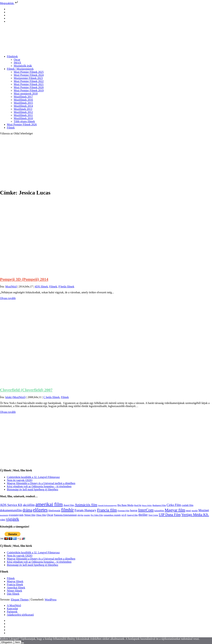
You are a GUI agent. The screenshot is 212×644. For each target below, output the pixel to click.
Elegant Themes (20, 600)
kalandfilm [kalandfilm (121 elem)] (159, 511)
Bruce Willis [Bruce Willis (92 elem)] (147, 505)
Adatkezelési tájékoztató (20, 615)
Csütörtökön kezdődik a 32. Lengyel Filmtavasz (33, 477)
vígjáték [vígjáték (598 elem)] (13, 519)
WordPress (51, 600)
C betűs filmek (51, 397)
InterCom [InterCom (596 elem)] (146, 510)
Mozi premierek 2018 (26, 94)
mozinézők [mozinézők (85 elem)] (4, 515)
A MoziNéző (14, 605)
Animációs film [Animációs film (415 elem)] (86, 505)
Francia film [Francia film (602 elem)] (107, 510)
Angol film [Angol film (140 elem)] (69, 505)
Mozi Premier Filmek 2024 (29, 75)
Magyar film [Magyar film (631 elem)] (175, 510)
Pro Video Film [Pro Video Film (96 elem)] (97, 515)
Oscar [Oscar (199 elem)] (50, 515)
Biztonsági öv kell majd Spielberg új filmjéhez (32, 489)
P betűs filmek (66, 287)
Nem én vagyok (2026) (20, 480)
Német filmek (14, 591)
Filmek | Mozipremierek (20, 69)
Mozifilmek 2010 (23, 118)
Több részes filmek (24, 121)
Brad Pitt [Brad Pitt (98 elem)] (138, 505)
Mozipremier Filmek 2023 (28, 78)
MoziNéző (11, 287)
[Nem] (23, 643)
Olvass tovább (8, 298)
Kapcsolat (12, 609)
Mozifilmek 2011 (23, 115)
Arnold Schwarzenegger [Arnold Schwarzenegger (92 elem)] (107, 505)
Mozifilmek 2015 (23, 103)
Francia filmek (15, 584)
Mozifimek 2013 (23, 109)
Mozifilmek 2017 (23, 97)
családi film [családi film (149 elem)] (188, 505)
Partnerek (12, 612)
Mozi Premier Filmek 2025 (29, 72)
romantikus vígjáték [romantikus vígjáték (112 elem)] (112, 515)
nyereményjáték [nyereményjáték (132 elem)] (16, 515)
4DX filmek (41, 287)
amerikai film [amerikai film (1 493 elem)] (49, 504)
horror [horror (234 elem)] (134, 510)
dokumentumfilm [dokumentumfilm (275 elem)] (11, 510)
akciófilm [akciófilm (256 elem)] (29, 505)
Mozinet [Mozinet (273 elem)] (204, 510)
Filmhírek (12, 56)
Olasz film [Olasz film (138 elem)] (41, 515)
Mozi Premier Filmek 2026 (22, 124)
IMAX (17, 63)
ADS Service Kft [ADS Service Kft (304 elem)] (11, 505)
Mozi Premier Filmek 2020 (29, 87)
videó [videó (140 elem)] (3, 520)
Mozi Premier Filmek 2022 (29, 81)
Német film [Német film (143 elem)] (30, 515)
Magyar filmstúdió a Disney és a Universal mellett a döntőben (41, 483)
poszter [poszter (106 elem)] (87, 515)
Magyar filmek (15, 581)
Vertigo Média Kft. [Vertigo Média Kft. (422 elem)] (195, 515)
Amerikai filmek (16, 588)
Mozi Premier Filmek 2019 (29, 90)
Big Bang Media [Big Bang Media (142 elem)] (125, 505)
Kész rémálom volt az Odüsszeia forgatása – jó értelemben (39, 486)
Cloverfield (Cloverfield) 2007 (26, 390)
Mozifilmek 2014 (23, 106)
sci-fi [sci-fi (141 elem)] (124, 515)
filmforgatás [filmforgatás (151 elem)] (54, 510)
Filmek (11, 128)
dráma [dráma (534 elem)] (27, 510)
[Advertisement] (106, 162)
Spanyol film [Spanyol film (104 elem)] (132, 515)
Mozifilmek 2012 (23, 112)
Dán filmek (13, 594)
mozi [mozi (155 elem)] (188, 510)
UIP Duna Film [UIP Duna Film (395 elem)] (170, 515)
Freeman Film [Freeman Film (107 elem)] (124, 511)
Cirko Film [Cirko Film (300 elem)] (174, 505)
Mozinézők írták (23, 66)
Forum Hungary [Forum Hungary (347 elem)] (85, 510)
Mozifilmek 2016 (23, 100)
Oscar (17, 60)
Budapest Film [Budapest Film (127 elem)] (159, 505)
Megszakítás (9, 3)
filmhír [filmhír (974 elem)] (67, 510)
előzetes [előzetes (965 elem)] (40, 510)
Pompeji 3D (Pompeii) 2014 (24, 279)
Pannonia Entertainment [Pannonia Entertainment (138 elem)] (65, 515)
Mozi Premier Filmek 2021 (29, 84)
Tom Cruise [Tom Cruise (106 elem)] (153, 515)
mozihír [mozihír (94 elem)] (195, 511)
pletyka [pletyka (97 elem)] (80, 515)
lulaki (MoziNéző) (16, 397)
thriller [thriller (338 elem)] (143, 515)
